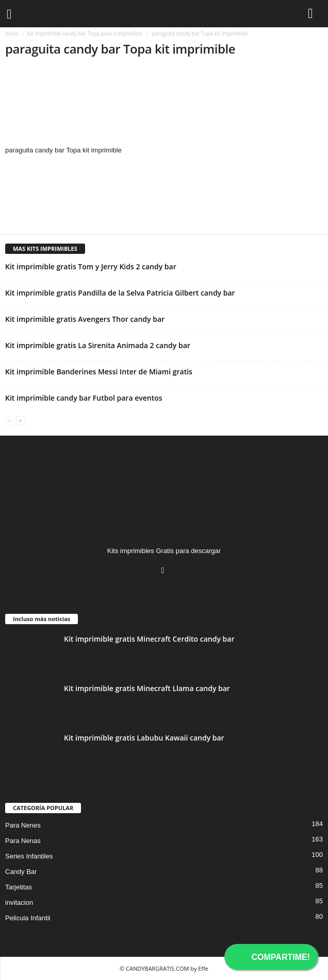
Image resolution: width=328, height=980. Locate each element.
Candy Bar (21, 872)
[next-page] (20, 420)
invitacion (19, 902)
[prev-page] (10, 420)
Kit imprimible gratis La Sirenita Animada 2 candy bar (98, 345)
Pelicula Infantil (28, 918)
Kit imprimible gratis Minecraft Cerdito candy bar (149, 639)
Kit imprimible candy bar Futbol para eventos (84, 398)
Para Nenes (23, 825)
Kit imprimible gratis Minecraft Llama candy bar (147, 688)
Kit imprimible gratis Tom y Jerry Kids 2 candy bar (91, 267)
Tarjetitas (19, 887)
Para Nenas (23, 841)
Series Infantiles (29, 856)
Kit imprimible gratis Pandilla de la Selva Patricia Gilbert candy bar (120, 293)
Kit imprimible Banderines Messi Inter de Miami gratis (99, 372)
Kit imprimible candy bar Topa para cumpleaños (85, 33)
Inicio (12, 33)
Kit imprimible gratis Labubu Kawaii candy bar (144, 738)
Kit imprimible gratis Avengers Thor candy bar (85, 319)
